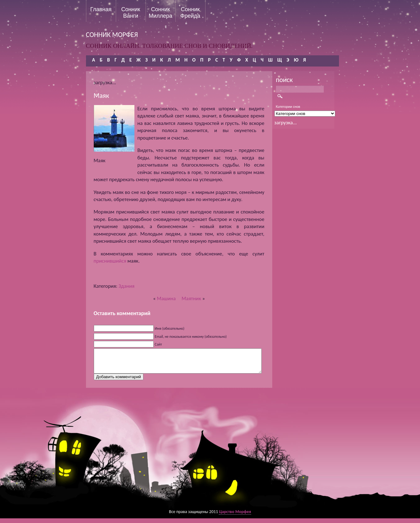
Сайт (158, 344)
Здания (126, 286)
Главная (101, 9)
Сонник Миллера (160, 12)
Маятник (191, 298)
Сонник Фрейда (190, 12)
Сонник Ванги (131, 12)
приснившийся (110, 261)
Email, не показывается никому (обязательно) (191, 337)
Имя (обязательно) (169, 328)
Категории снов (288, 107)
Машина (166, 298)
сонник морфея (112, 35)
